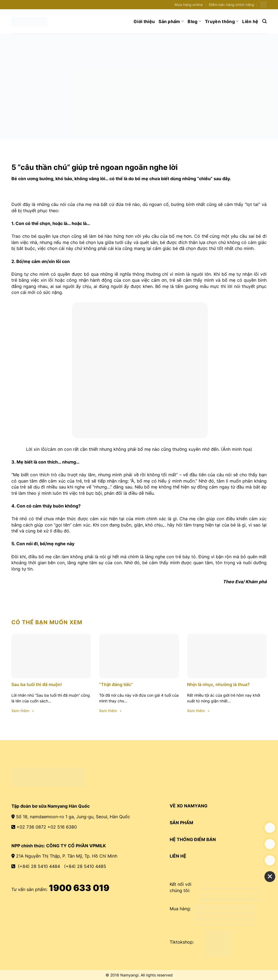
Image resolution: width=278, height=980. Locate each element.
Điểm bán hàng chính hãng (232, 5)
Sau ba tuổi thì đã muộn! (37, 684)
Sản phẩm (171, 21)
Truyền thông (222, 21)
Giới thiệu (144, 21)
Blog (194, 21)
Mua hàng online (189, 5)
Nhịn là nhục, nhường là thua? (218, 684)
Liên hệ (250, 21)
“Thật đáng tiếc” (116, 684)
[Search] (264, 21)
